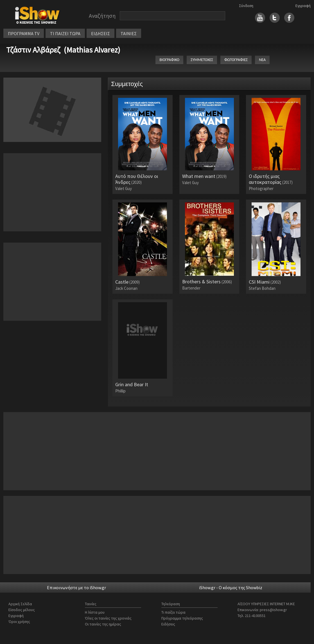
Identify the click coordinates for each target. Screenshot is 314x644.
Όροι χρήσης (19, 622)
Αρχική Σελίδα (20, 604)
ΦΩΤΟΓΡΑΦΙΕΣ (236, 60)
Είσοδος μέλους (22, 610)
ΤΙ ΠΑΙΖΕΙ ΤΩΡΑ (65, 33)
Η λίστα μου (95, 612)
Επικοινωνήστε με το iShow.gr (76, 587)
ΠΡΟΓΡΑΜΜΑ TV (24, 33)
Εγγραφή (303, 6)
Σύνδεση (246, 6)
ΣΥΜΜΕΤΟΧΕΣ (202, 60)
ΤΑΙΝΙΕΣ (129, 33)
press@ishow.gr (273, 610)
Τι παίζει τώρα (173, 612)
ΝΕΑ (262, 60)
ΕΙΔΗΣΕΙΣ (100, 33)
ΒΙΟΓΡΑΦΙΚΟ (169, 60)
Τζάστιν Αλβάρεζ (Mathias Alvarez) (63, 50)
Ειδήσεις (168, 624)
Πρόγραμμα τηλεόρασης (182, 618)
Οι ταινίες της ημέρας (103, 624)
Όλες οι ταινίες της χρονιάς (108, 618)
